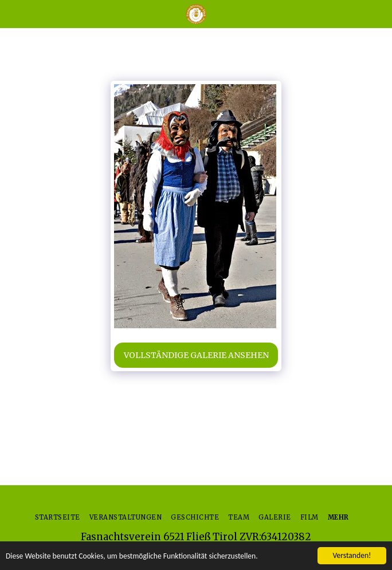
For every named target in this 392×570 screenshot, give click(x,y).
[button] (13, 13)
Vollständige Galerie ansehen (196, 355)
